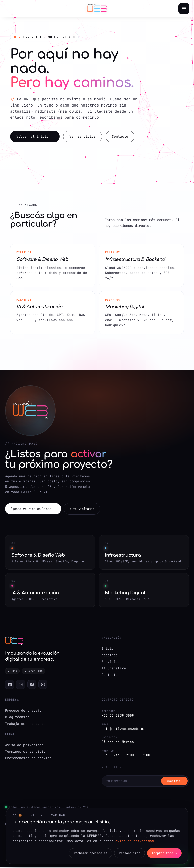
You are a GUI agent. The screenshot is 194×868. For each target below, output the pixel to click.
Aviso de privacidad (24, 746)
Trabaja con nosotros (25, 724)
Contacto (120, 137)
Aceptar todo (164, 853)
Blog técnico (17, 718)
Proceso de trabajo (23, 711)
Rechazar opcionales (89, 853)
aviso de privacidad (135, 841)
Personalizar (129, 853)
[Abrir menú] (184, 9)
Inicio (108, 649)
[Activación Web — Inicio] (97, 9)
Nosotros (110, 656)
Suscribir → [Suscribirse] (174, 782)
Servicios (111, 662)
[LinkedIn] (10, 685)
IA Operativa (114, 669)
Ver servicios (83, 137)
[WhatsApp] (43, 685)
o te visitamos (82, 509)
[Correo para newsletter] (131, 782)
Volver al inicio (35, 137)
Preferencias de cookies (28, 759)
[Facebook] (32, 685)
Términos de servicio (25, 752)
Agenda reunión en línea (33, 509)
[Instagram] (21, 685)
